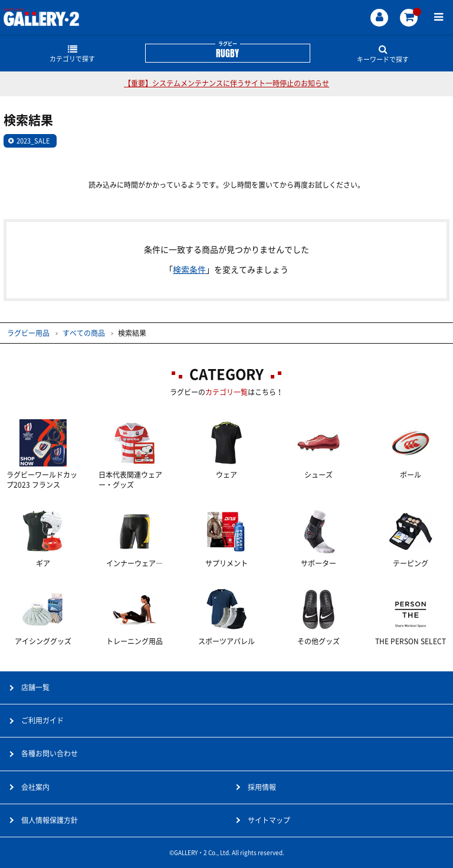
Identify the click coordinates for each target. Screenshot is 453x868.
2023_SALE (33, 141)
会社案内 (35, 787)
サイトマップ (269, 820)
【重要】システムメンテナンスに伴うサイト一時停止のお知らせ (226, 83)
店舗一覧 (35, 687)
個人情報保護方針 (50, 820)
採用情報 (262, 787)
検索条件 (189, 270)
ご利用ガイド (42, 720)
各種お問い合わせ (50, 753)
